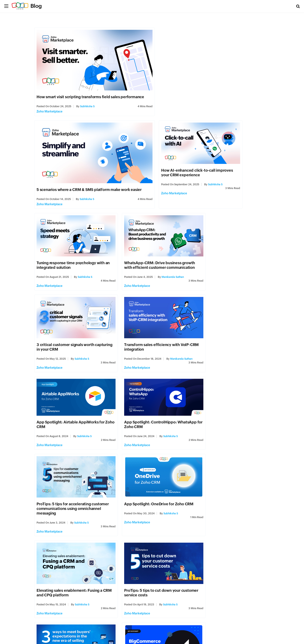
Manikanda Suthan (245, 177)
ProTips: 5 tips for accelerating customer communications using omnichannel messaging (145, 326)
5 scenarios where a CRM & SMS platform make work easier (208, 93)
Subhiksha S (88, 103)
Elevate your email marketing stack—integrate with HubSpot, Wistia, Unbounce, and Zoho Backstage (149, 561)
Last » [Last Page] (93, 617)
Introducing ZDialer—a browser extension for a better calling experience (65, 561)
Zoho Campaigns (128, 588)
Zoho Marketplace (50, 108)
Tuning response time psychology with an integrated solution (150, 165)
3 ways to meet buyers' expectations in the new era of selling (231, 406)
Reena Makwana (244, 494)
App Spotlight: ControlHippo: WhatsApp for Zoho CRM (63, 320)
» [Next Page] (81, 617)
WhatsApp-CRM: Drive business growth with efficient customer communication (231, 165)
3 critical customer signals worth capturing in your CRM (66, 242)
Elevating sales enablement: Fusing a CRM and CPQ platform (70, 406)
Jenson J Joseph (89, 576)
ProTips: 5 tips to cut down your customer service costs (145, 406)
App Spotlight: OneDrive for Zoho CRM (231, 321)
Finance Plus (205, 584)
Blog (36, 6)
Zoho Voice (45, 584)
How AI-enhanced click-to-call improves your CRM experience (65, 165)
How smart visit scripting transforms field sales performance (91, 93)
